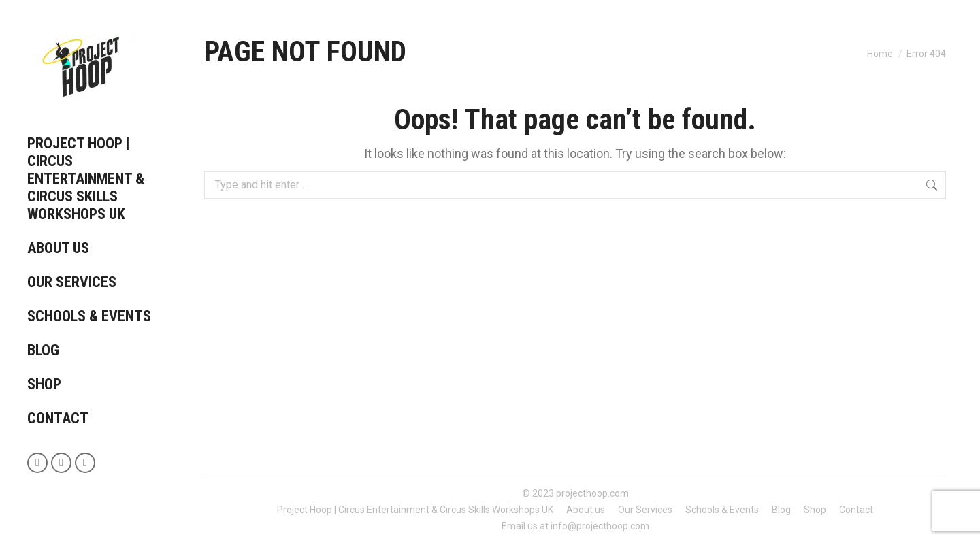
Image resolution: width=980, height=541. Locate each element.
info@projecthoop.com (600, 526)
